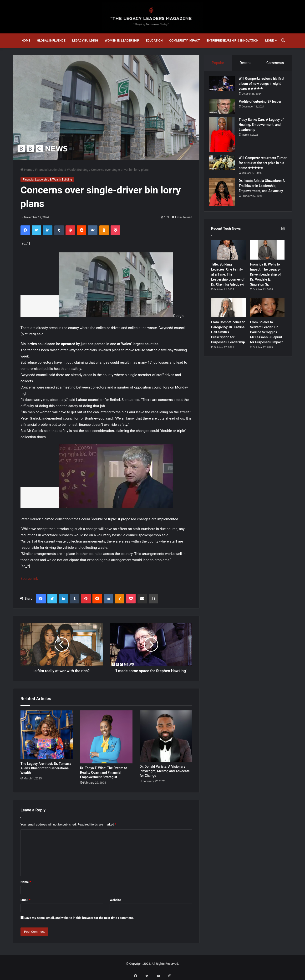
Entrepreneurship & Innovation (233, 40)
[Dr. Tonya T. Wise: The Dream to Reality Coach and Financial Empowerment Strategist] (106, 737)
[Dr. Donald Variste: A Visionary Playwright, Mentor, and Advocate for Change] (166, 736)
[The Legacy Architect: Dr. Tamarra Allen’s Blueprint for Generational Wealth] (47, 735)
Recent (245, 63)
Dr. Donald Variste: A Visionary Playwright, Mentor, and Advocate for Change (165, 771)
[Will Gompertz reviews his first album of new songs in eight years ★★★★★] (224, 86)
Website (115, 900)
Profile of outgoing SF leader (262, 104)
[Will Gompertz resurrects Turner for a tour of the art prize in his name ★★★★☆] (224, 165)
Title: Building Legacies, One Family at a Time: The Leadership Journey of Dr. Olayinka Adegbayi (228, 279)
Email (25, 900)
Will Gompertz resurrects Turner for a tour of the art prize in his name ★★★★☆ (262, 165)
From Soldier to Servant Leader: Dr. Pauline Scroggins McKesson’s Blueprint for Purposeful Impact (266, 337)
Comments (275, 63)
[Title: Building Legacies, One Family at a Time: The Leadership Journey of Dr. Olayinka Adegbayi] (228, 254)
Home (26, 40)
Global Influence (51, 40)
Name (26, 882)
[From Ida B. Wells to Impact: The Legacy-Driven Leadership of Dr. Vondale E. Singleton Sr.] (267, 254)
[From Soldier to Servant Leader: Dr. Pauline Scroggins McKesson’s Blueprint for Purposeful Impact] (267, 312)
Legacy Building (85, 40)
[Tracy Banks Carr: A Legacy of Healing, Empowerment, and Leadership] (224, 137)
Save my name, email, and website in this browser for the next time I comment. (79, 918)
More (269, 40)
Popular (218, 63)
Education (154, 40)
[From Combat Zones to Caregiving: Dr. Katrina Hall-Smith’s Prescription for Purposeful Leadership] (228, 312)
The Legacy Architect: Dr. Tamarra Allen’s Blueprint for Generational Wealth (46, 768)
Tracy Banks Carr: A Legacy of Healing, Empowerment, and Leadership (261, 127)
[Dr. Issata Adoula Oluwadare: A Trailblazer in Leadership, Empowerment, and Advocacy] (224, 195)
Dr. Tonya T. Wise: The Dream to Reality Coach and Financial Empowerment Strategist (104, 772)
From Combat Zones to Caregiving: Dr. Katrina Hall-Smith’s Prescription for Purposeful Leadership (228, 337)
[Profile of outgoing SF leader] (224, 109)
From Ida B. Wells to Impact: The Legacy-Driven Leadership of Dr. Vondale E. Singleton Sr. (265, 279)
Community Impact (185, 40)
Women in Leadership (122, 40)
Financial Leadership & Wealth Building (62, 170)
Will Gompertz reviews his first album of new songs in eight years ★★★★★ (261, 86)
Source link (29, 579)
